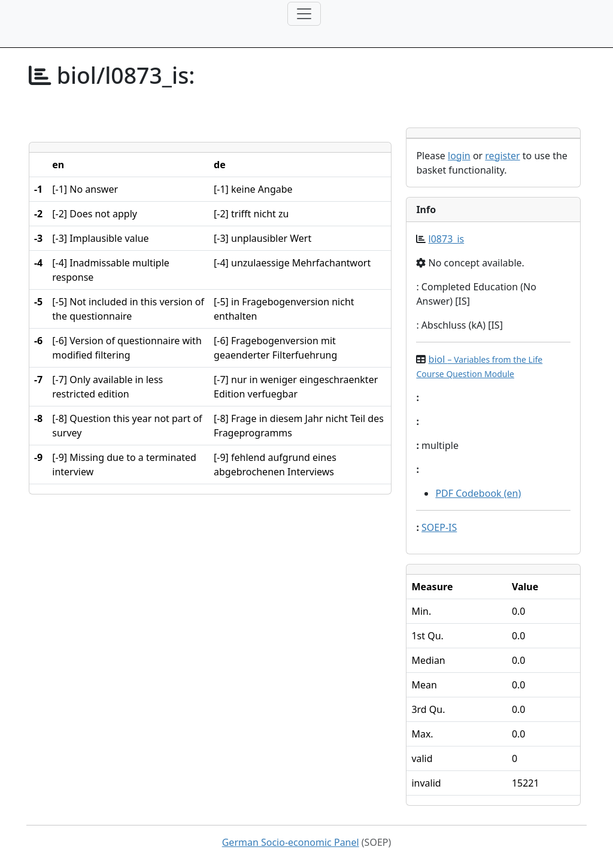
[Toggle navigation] (304, 14)
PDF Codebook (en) (478, 493)
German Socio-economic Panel (291, 842)
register (502, 156)
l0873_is (447, 239)
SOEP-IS (439, 527)
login (459, 156)
